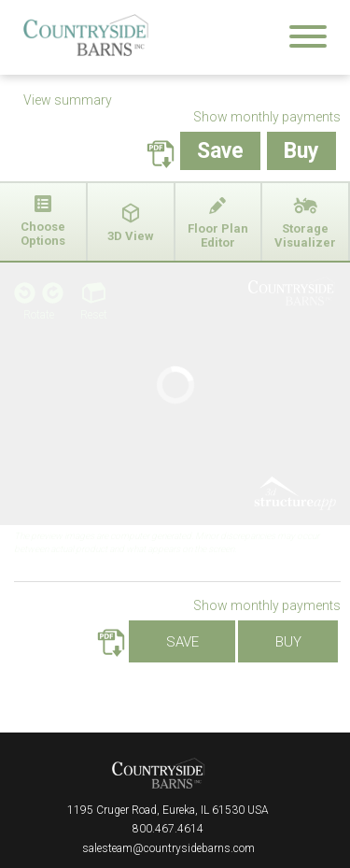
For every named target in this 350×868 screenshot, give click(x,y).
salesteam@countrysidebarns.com (168, 848)
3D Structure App (292, 494)
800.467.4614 (168, 829)
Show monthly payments (267, 117)
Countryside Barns (159, 774)
